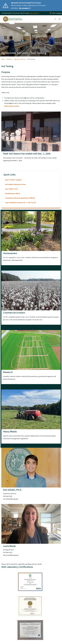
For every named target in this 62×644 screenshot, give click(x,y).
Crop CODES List (11, 189)
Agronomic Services (20, 59)
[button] (54, 19)
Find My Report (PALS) (13, 194)
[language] (57, 13)
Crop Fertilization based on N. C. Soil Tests (21, 203)
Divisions (10, 59)
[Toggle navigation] (60, 19)
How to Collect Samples (13, 180)
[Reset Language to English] (50, 13)
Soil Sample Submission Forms (15, 184)
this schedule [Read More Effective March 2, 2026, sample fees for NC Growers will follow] (25, 8)
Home (3, 59)
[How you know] (35, 13)
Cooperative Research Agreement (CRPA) (20, 198)
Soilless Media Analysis (12, 106)
